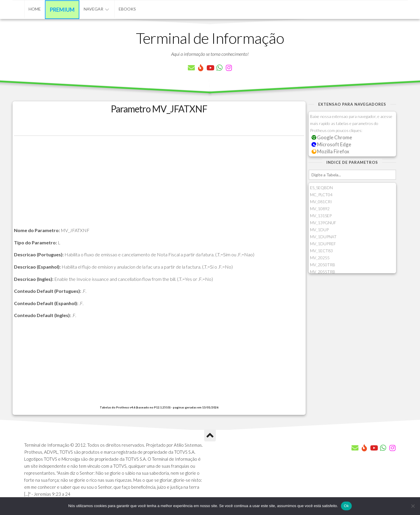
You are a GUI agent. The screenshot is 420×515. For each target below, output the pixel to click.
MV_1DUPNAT (323, 237)
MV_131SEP (321, 216)
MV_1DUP (319, 230)
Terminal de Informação (210, 38)
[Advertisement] (159, 186)
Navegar (93, 9)
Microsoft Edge (331, 144)
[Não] (413, 506)
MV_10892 (320, 209)
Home (35, 9)
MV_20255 (320, 258)
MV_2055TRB (323, 272)
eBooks (127, 9)
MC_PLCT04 (321, 195)
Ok (346, 506)
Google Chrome (332, 137)
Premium (62, 10)
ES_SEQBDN (321, 188)
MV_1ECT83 (321, 251)
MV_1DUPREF (323, 244)
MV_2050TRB (323, 265)
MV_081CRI (321, 202)
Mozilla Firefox (330, 151)
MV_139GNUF (323, 223)
